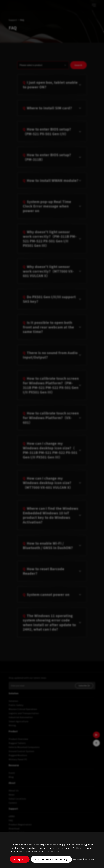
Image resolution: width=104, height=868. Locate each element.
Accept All (20, 859)
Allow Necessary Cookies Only (51, 859)
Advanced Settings (84, 859)
